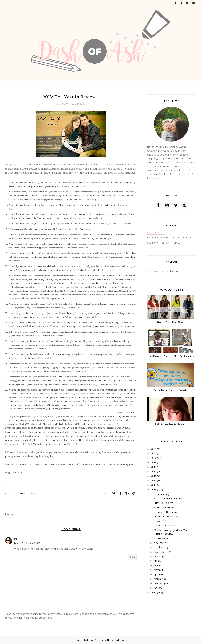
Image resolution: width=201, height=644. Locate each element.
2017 (154, 471)
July (156, 561)
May (156, 570)
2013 (154, 490)
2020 (154, 458)
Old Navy (153, 243)
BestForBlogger (118, 640)
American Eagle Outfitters (163, 238)
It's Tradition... (161, 538)
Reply (132, 557)
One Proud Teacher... (165, 526)
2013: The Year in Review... (169, 498)
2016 (154, 476)
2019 (154, 462)
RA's (24, 165)
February (159, 583)
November (160, 543)
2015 (154, 480)
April (156, 574)
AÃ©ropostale (156, 232)
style (177, 243)
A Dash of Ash (92, 640)
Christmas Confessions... (167, 516)
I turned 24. (84, 186)
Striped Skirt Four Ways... (172, 322)
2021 (154, 454)
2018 (154, 467)
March (157, 579)
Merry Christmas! (163, 507)
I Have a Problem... (164, 503)
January (158, 588)
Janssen (77, 279)
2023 (154, 449)
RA (16, 539)
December (160, 494)
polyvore (166, 243)
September (160, 552)
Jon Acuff (45, 283)
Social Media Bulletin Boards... (171, 390)
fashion (186, 238)
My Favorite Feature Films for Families (172, 356)
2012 (154, 592)
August (158, 556)
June (156, 565)
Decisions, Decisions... (166, 512)
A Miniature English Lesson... (172, 424)
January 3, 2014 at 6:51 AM (27, 543)
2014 (154, 485)
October (158, 547)
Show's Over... (161, 521)
